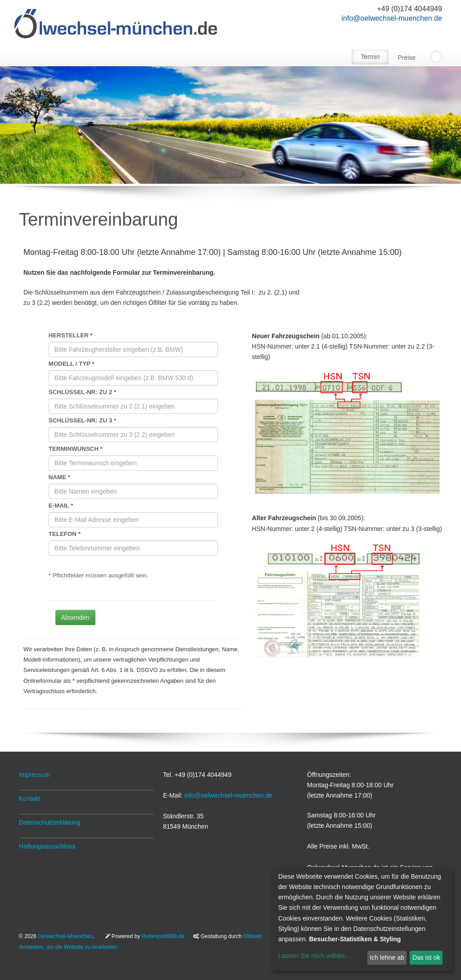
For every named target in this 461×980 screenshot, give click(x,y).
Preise (407, 58)
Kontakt (29, 799)
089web (253, 936)
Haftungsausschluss (47, 846)
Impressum (34, 775)
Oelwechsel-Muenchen (65, 936)
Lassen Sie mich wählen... (315, 956)
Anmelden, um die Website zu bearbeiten (68, 947)
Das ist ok (426, 957)
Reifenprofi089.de (163, 936)
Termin (370, 57)
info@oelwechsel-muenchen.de (392, 18)
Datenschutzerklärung (50, 822)
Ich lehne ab (387, 957)
